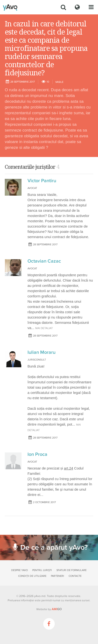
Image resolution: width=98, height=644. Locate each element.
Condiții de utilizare (32, 576)
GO (57, 609)
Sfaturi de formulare (71, 570)
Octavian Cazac (44, 261)
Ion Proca (37, 454)
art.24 (69, 468)
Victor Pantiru (42, 181)
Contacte (75, 576)
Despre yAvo (19, 570)
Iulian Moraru (41, 352)
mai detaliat (44, 328)
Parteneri (57, 576)
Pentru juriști (42, 570)
